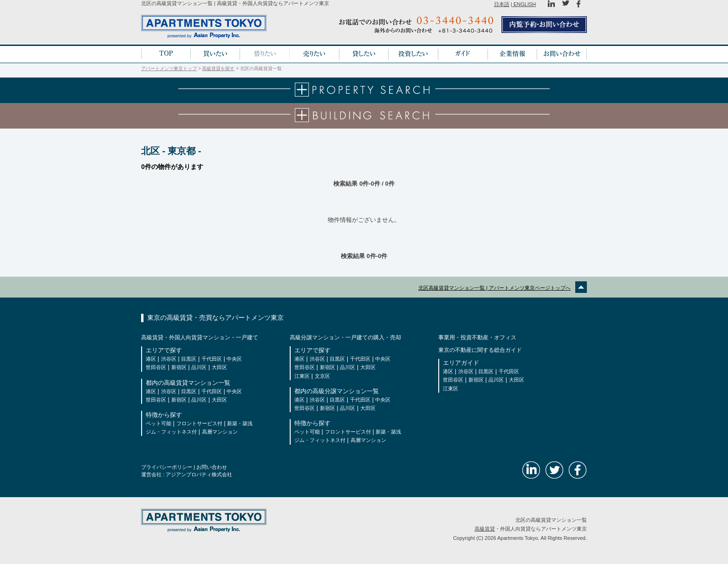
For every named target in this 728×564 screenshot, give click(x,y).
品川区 (199, 367)
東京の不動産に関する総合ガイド (480, 350)
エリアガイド (461, 363)
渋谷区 (169, 359)
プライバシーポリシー (167, 467)
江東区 (302, 376)
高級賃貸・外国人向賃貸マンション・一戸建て (200, 337)
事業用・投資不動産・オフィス (477, 337)
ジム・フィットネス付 (171, 432)
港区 (151, 359)
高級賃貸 (485, 529)
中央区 (234, 359)
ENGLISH (524, 4)
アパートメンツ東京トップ (169, 68)
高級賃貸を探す (218, 68)
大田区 (219, 367)
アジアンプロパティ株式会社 (199, 474)
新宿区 (179, 367)
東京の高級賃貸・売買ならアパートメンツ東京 (215, 318)
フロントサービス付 (199, 423)
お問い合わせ (212, 467)
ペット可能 (159, 423)
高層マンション (220, 432)
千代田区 (212, 359)
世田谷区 (156, 367)
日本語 (502, 4)
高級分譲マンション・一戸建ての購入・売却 (345, 337)
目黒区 (189, 359)
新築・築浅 (240, 423)
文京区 (322, 376)
